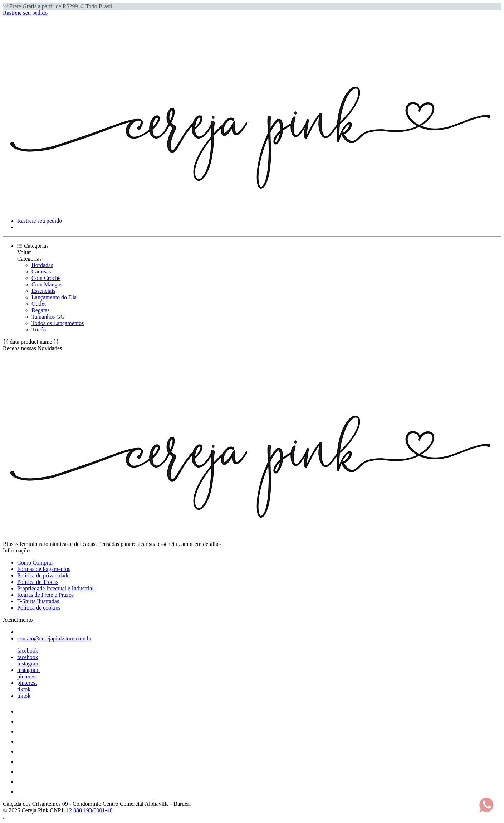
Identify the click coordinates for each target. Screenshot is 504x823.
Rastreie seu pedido (25, 13)
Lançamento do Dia (54, 297)
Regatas (41, 310)
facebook (28, 651)
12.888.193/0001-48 (89, 810)
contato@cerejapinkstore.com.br (54, 638)
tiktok (24, 689)
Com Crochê (46, 278)
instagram (28, 664)
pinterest (27, 676)
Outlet (39, 304)
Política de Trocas (38, 582)
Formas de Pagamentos (44, 569)
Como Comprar (35, 563)
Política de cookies (39, 608)
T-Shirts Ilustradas (38, 601)
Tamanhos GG (48, 317)
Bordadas (42, 265)
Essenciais (43, 291)
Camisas (41, 272)
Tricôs (39, 330)
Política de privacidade (43, 575)
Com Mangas (47, 284)
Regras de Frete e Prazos (45, 595)
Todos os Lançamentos (58, 323)
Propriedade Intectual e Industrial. (56, 588)
